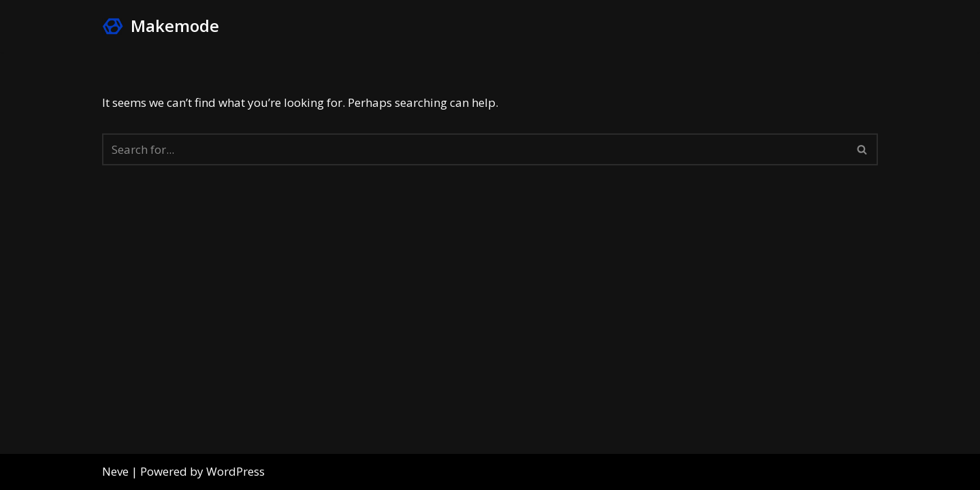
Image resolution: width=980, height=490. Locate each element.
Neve (115, 471)
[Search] (475, 149)
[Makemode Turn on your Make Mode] (161, 26)
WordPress (235, 471)
